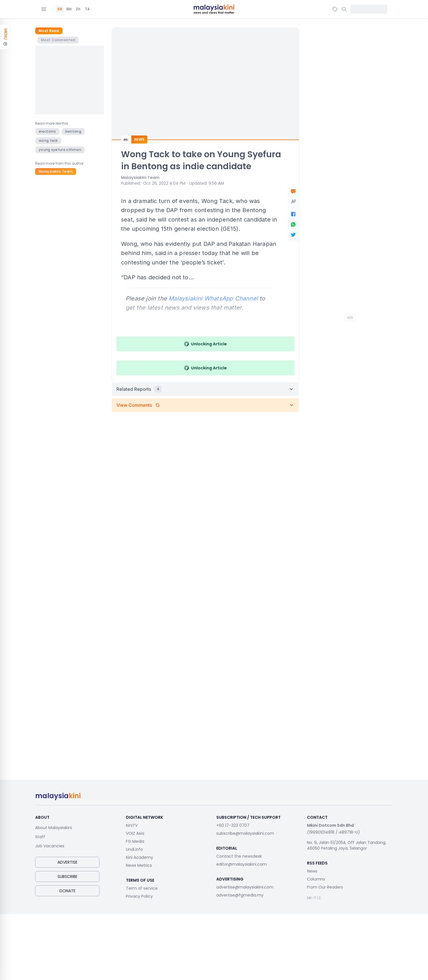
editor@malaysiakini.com (241, 864)
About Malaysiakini (53, 828)
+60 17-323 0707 (233, 825)
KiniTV (132, 825)
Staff (40, 837)
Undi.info (134, 849)
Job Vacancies (50, 846)
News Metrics (139, 865)
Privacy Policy (139, 896)
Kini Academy (139, 857)
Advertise (68, 862)
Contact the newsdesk (239, 856)
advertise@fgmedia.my (240, 895)
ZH (78, 9)
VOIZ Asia (135, 833)
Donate (68, 891)
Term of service (142, 888)
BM (69, 9)
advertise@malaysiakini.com (245, 887)
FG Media (135, 841)
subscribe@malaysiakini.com (245, 833)
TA (87, 9)
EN (60, 9)
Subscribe (68, 877)
